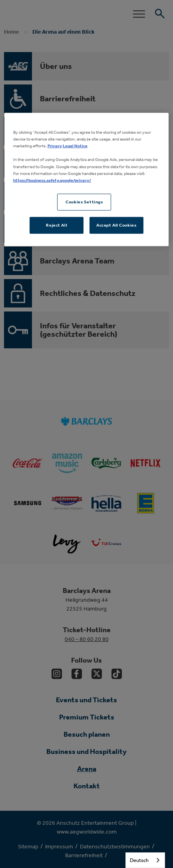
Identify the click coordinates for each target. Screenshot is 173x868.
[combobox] (145, 860)
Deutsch (139, 860)
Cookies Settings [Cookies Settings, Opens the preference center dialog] (84, 201)
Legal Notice (75, 146)
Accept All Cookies (116, 225)
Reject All (57, 225)
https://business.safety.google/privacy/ (52, 180)
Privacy (55, 146)
